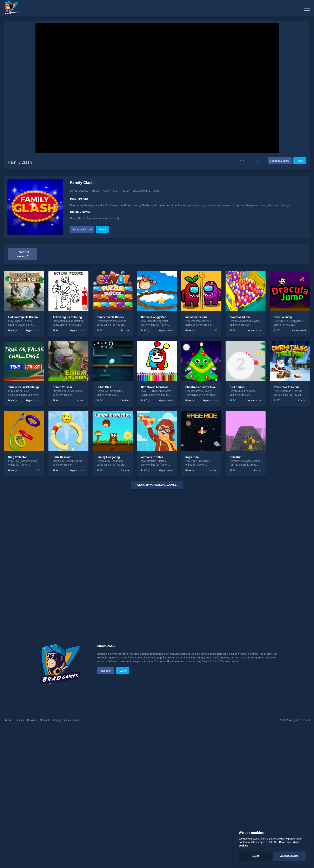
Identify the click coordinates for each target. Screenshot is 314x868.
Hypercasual (79, 191)
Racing (258, 471)
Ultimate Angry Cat (153, 317)
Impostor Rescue (196, 317)
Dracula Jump (283, 317)
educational (141, 191)
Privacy (20, 720)
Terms (9, 720)
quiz (156, 191)
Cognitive (110, 191)
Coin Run (236, 457)
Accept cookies (289, 856)
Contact (45, 720)
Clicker (302, 401)
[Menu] (307, 8)
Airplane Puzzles (152, 457)
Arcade (125, 471)
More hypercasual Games (157, 485)
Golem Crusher (62, 387)
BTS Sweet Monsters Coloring (161, 387)
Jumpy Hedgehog (108, 457)
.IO (216, 331)
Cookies (32, 720)
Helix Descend (62, 457)
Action (81, 401)
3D (39, 471)
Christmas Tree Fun (287, 387)
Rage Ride (192, 457)
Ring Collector (18, 457)
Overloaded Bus (240, 317)
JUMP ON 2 (104, 387)
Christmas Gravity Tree (201, 387)
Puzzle (125, 331)
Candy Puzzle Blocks (110, 317)
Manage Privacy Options (66, 720)
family (125, 191)
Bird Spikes (237, 387)
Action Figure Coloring (67, 317)
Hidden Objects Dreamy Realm (28, 317)
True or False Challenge (24, 387)
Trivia (96, 191)
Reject (255, 856)
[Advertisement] (157, 555)
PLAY (11, 331)
